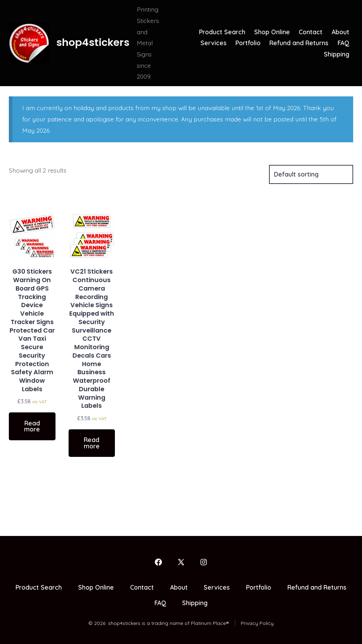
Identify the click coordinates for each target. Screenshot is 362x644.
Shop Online (272, 32)
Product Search (222, 32)
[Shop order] (311, 174)
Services (214, 43)
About (340, 32)
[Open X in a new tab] (181, 562)
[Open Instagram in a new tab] (204, 562)
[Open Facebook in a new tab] (158, 562)
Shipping (337, 54)
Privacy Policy (257, 623)
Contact (311, 32)
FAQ (343, 43)
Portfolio (248, 43)
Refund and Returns (299, 43)
